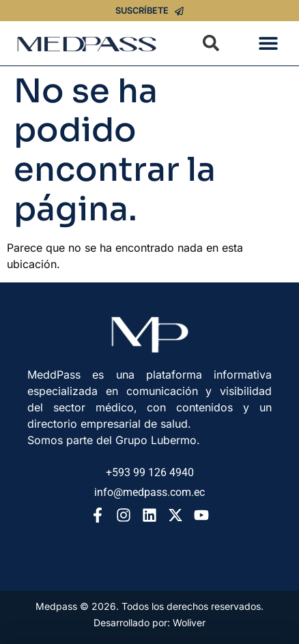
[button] (269, 43)
